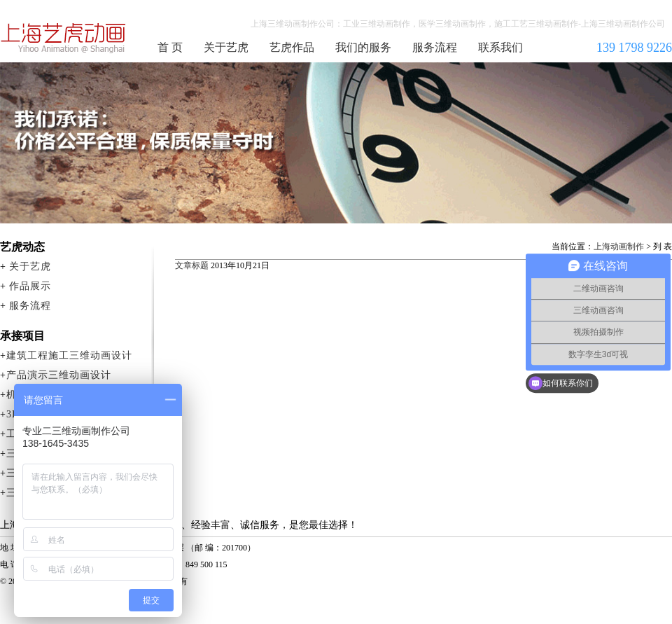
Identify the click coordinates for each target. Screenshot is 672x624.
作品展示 (30, 286)
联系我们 (500, 47)
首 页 (170, 47)
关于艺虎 (226, 47)
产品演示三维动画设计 (59, 375)
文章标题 (192, 265)
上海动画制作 (619, 247)
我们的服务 (363, 47)
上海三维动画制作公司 (64, 38)
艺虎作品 (292, 47)
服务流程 (435, 47)
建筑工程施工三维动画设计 (69, 355)
